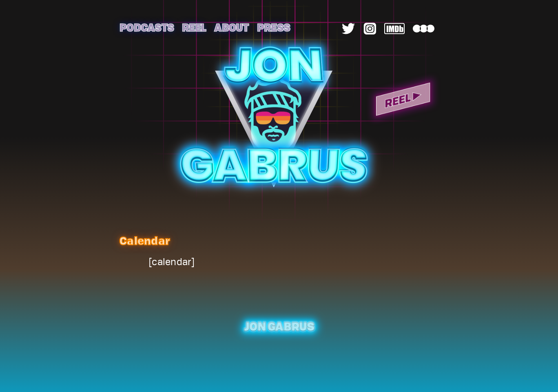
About (231, 27)
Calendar (145, 240)
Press (273, 27)
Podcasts (147, 27)
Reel (194, 27)
